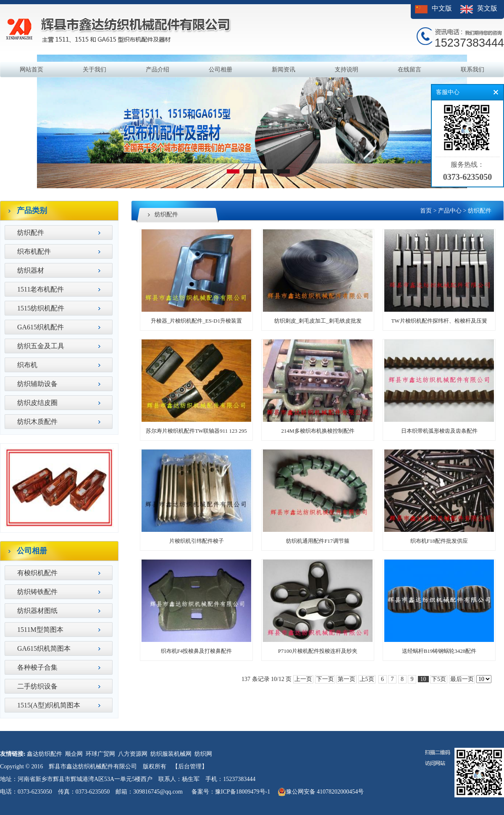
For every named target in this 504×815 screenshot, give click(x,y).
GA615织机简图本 (44, 648)
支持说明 (346, 70)
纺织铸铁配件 (37, 592)
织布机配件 (34, 251)
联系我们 (472, 70)
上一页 (303, 679)
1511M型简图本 (40, 630)
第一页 (346, 679)
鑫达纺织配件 (45, 754)
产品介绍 (157, 70)
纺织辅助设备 (37, 384)
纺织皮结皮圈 (37, 403)
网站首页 (31, 70)
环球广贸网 (100, 754)
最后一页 (462, 679)
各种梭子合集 (37, 667)
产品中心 (450, 211)
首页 (426, 211)
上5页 (367, 679)
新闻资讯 (283, 70)
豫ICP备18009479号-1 (243, 792)
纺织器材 (31, 270)
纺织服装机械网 (171, 754)
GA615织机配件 (41, 327)
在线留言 (409, 70)
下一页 (325, 679)
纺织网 (203, 754)
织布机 (27, 365)
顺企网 (74, 754)
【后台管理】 (190, 766)
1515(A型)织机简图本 (49, 705)
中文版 (442, 8)
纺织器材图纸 (37, 611)
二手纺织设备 (37, 686)
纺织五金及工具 (41, 346)
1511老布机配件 (41, 289)
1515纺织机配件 (41, 308)
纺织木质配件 (37, 422)
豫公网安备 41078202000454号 (321, 792)
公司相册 (220, 70)
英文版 (487, 8)
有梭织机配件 (37, 573)
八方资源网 (133, 754)
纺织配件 (31, 233)
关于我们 (94, 70)
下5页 (439, 679)
